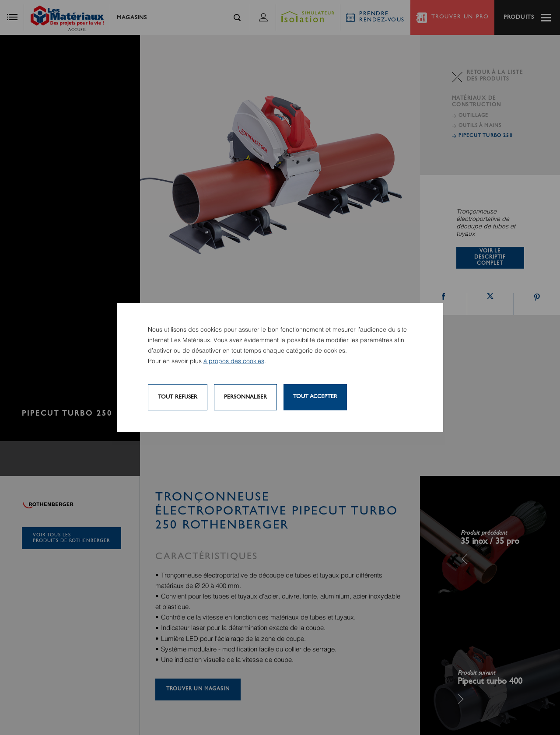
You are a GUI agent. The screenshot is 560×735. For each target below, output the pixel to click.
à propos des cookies (234, 361)
